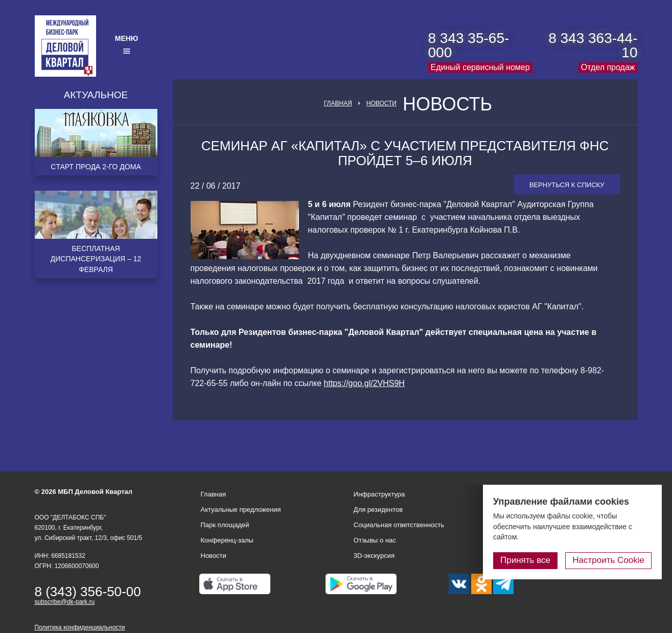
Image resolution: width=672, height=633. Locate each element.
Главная (338, 103)
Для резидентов (378, 510)
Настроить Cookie (608, 560)
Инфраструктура (379, 494)
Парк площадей (225, 525)
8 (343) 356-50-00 (88, 592)
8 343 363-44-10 (593, 45)
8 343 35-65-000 (469, 45)
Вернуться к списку (567, 185)
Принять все (525, 560)
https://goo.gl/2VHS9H (364, 383)
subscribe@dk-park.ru (65, 602)
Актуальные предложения (241, 510)
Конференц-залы (227, 540)
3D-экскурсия (374, 556)
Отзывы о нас (375, 540)
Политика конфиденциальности (80, 627)
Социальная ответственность (399, 525)
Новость (447, 104)
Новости (381, 103)
